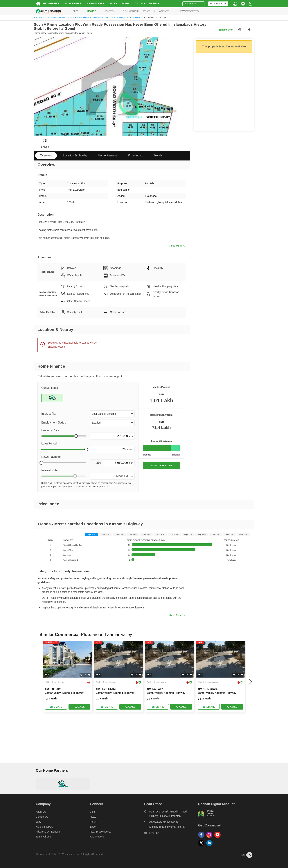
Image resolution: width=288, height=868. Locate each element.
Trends (158, 155)
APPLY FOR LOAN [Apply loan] (161, 466)
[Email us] (172, 834)
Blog (111, 3)
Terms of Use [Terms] (41, 837)
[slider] (76, 436)
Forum (92, 822)
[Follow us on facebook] (203, 838)
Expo (92, 827)
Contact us (40, 817)
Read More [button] (177, 246)
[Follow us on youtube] (219, 838)
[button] (112, 414)
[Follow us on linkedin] (211, 846)
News (92, 817)
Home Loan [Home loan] (226, 30)
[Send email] (54, 707)
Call (78, 707)
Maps (124, 3)
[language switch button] (237, 4)
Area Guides (93, 3)
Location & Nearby (75, 155)
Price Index (135, 155)
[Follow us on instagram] (211, 838)
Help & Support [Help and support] (42, 827)
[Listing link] (66, 677)
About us (39, 812)
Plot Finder (71, 3)
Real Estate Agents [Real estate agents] (99, 832)
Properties (49, 3)
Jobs (36, 822)
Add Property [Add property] (96, 837)
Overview (46, 155)
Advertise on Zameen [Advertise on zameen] (46, 832)
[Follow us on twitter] (203, 846)
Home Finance (107, 155)
